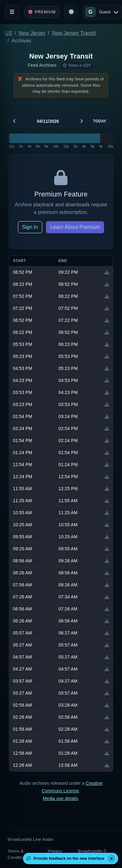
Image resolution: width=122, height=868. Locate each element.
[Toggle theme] (71, 12)
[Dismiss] (111, 859)
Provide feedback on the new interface (66, 859)
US (9, 33)
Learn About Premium (75, 227)
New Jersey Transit (74, 33)
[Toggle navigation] (12, 12)
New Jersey (32, 33)
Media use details (61, 798)
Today (100, 121)
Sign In (30, 227)
